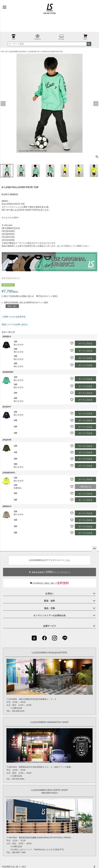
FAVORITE (38, 36)
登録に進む (12, 306)
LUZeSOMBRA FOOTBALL (18, 52)
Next (96, 104)
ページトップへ (94, 549)
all (6, 52)
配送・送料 (49, 601)
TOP (2, 52)
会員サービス (50, 626)
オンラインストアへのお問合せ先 (49, 615)
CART (85, 36)
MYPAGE (61, 36)
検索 (89, 44)
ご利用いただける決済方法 (14, 317)
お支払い (50, 594)
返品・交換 (49, 608)
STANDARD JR (34, 52)
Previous (3, 104)
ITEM (14, 36)
